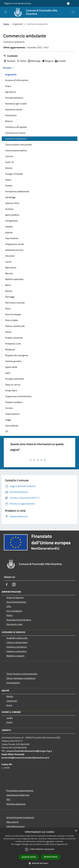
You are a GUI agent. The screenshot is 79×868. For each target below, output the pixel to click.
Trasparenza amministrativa (18, 396)
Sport (8, 373)
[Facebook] (7, 584)
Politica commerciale (15, 326)
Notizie (10, 696)
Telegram (47, 61)
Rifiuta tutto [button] (51, 857)
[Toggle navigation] (6, 12)
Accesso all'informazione (17, 80)
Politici (10, 615)
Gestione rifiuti (12, 203)
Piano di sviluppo (13, 314)
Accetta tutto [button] (29, 857)
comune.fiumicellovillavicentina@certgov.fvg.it (29, 751)
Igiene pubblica (12, 215)
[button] (40, 863)
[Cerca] (73, 12)
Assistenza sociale (14, 109)
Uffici (9, 606)
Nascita (9, 291)
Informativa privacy (16, 826)
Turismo (9, 408)
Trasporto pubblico (14, 402)
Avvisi (9, 705)
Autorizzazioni (13, 683)
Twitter (21, 61)
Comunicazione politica (16, 150)
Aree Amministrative (16, 602)
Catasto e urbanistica (16, 651)
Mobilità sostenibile (14, 279)
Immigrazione (12, 221)
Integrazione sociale (15, 244)
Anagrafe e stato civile (17, 638)
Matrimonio (11, 267)
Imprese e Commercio (17, 647)
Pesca (8, 308)
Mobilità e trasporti (15, 656)
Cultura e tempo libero (17, 642)
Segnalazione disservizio (18, 795)
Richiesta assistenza (16, 804)
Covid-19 (9, 162)
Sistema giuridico (13, 361)
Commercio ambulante (16, 139)
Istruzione (10, 256)
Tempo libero (11, 390)
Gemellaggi (10, 197)
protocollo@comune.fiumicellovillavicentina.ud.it (25, 758)
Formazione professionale (17, 191)
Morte (8, 285)
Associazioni (11, 115)
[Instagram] (14, 584)
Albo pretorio (12, 822)
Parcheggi (10, 297)
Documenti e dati (14, 624)
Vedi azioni (9, 68)
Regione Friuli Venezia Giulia (18, 3)
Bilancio (9, 121)
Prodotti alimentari (14, 338)
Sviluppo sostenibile (15, 379)
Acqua (8, 86)
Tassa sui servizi (13, 385)
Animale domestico (14, 98)
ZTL (7, 431)
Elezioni (9, 168)
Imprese (9, 232)
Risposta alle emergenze (17, 355)
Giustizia (9, 209)
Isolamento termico (14, 250)
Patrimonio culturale (15, 303)
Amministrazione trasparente (20, 817)
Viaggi (8, 420)
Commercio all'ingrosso (16, 127)
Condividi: (10, 56)
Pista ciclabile (12, 320)
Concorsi (9, 156)
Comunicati (12, 701)
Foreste (9, 186)
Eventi (9, 722)
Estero (8, 180)
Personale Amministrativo (19, 620)
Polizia (8, 332)
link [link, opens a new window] (66, 844)
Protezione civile (13, 344)
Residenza (10, 349)
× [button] (76, 831)
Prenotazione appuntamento (20, 790)
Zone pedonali (12, 426)
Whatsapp (34, 61)
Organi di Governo (15, 597)
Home (6, 24)
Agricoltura (10, 92)
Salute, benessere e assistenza (21, 678)
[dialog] (39, 848)
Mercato (9, 273)
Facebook (9, 61)
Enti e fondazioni (14, 611)
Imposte (9, 227)
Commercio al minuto (15, 133)
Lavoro (8, 262)
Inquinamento (12, 238)
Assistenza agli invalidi (16, 104)
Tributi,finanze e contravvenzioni (22, 674)
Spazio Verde (11, 367)
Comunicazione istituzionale (18, 145)
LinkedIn (60, 61)
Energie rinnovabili (14, 174)
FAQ (8, 799)
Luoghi (10, 718)
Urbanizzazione (12, 414)
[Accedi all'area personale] (68, 4)
